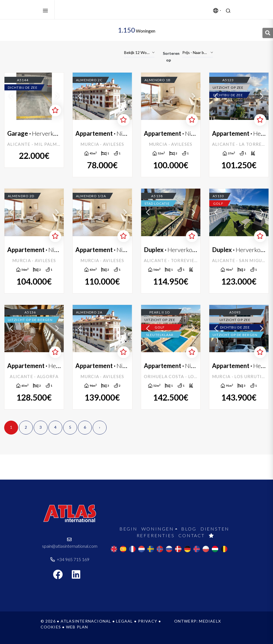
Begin (128, 529)
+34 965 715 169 (70, 559)
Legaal (124, 621)
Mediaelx (210, 621)
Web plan (77, 627)
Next (57, 96)
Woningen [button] (158, 529)
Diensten (215, 529)
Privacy (148, 621)
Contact (192, 535)
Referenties (156, 535)
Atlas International (86, 10)
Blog (189, 529)
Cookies (51, 627)
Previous (11, 96)
